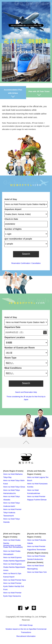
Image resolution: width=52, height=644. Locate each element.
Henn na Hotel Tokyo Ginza (14, 487)
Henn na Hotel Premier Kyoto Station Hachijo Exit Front (14, 586)
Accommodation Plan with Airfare (13, 91)
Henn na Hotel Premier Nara (15, 580)
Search (26, 254)
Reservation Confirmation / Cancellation (26, 263)
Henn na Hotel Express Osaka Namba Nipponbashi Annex (14, 567)
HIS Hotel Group (26, 625)
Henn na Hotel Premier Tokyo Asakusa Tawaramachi (12, 513)
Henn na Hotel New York (37, 572)
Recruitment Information (26, 636)
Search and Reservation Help (26, 392)
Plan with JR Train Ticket (39, 91)
